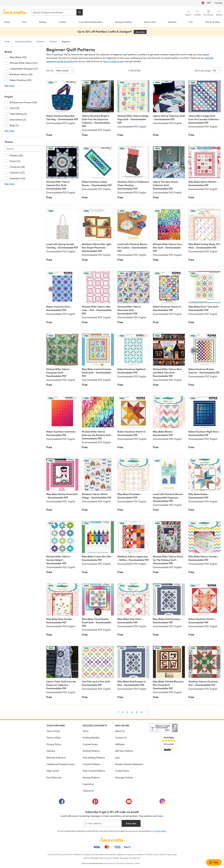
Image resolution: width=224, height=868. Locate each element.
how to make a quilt (114, 61)
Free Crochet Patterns (94, 771)
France (137, 863)
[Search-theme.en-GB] (24, 149)
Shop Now (141, 32)
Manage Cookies (124, 777)
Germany (120, 863)
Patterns (40, 41)
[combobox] (54, 12)
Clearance (88, 791)
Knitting (43, 22)
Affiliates (120, 744)
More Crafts (150, 22)
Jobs (117, 758)
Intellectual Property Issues (61, 764)
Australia (129, 863)
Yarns (86, 731)
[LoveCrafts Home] (112, 839)
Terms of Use (53, 731)
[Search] (80, 12)
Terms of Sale (54, 737)
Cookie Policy (122, 771)
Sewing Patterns (91, 777)
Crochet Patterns (91, 764)
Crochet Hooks (90, 744)
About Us (120, 731)
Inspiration (88, 784)
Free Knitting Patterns (94, 758)
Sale (191, 22)
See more (9, 86)
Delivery (51, 751)
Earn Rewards (54, 777)
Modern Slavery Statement (129, 764)
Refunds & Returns (56, 758)
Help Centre (53, 771)
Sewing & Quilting (123, 22)
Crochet (62, 22)
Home (7, 22)
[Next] (147, 712)
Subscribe (131, 823)
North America (109, 863)
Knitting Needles (91, 737)
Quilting (53, 41)
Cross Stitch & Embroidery (91, 22)
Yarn (24, 22)
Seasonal (172, 22)
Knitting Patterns (91, 751)
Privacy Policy (54, 744)
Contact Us (121, 737)
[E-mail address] (102, 823)
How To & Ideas (212, 22)
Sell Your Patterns (124, 751)
